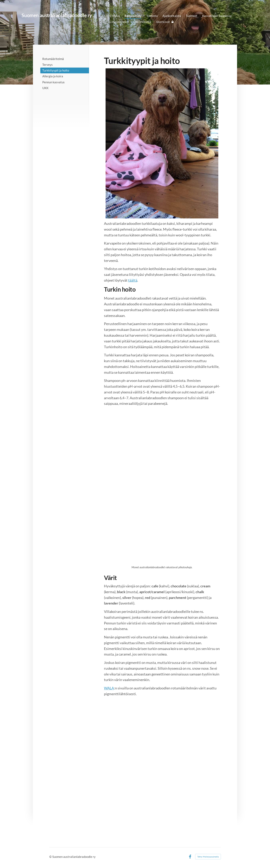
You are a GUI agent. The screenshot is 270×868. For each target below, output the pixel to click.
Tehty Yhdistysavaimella (208, 857)
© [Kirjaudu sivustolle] (51, 857)
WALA (109, 688)
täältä (133, 280)
